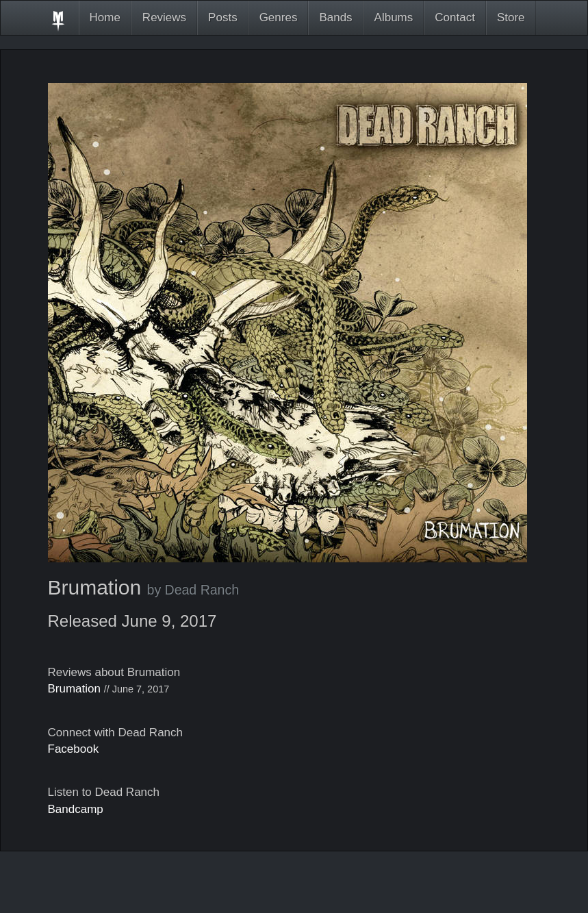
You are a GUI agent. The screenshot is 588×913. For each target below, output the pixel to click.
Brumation (74, 689)
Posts (223, 17)
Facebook (74, 749)
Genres (279, 17)
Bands (335, 17)
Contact (455, 17)
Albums (394, 17)
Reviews (164, 17)
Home (105, 17)
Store (511, 17)
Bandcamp (76, 809)
